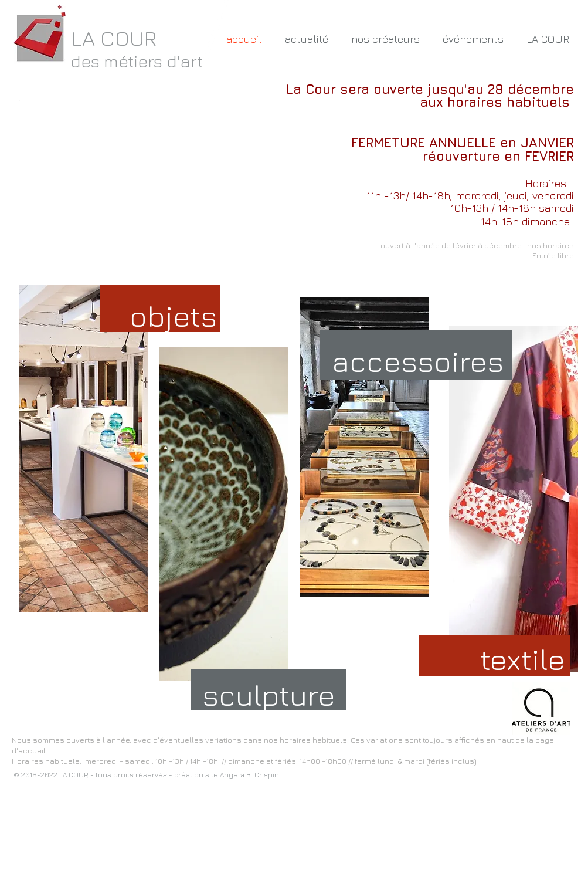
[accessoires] (418, 361)
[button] (386, 39)
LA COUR (114, 38)
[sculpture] (273, 695)
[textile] (523, 659)
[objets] (173, 316)
